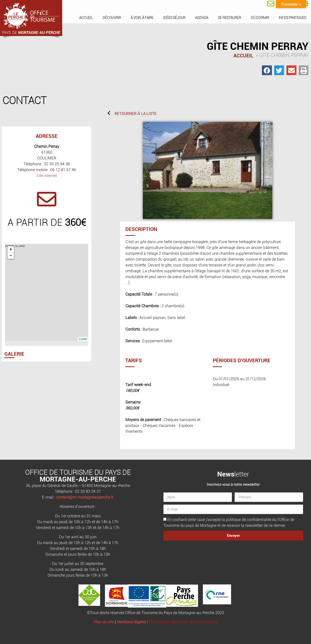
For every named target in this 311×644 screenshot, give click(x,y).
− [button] (11, 256)
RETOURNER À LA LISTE (136, 114)
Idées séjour (174, 18)
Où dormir (260, 18)
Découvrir (112, 18)
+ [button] (11, 249)
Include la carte (46, 292)
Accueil (86, 18)
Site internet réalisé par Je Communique (183, 622)
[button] (267, 70)
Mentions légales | (133, 622)
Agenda (202, 18)
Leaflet (83, 339)
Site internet (47, 176)
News (226, 474)
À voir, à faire (142, 18)
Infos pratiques (292, 18)
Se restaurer (229, 18)
